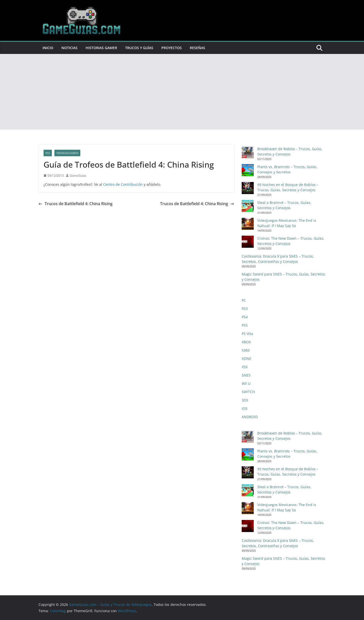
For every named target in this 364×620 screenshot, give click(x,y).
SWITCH (248, 392)
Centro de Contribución (123, 184)
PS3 (48, 153)
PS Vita (247, 334)
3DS (245, 400)
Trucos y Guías (139, 48)
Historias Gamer (101, 48)
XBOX (246, 342)
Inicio (48, 48)
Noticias (69, 48)
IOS (245, 408)
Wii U (246, 383)
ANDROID (250, 417)
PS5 (245, 325)
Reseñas (197, 48)
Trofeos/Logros (67, 153)
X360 (246, 350)
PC (244, 300)
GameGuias (78, 176)
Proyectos (172, 48)
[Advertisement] (182, 92)
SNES (246, 375)
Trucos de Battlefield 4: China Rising (76, 204)
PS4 (245, 317)
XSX (245, 367)
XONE (246, 359)
